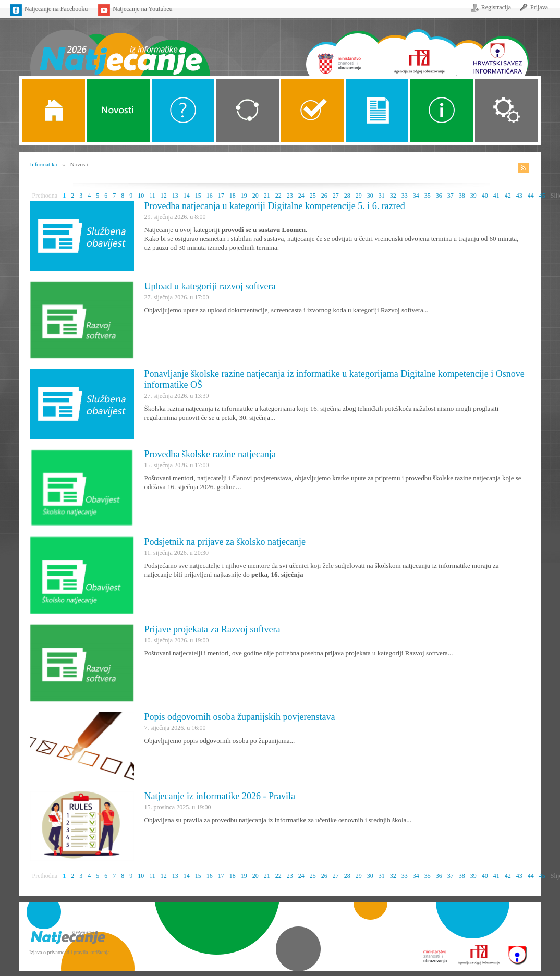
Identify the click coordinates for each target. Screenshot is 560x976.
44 (531, 196)
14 (187, 196)
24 (301, 196)
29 (359, 196)
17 (221, 196)
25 (313, 196)
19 (244, 196)
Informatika (44, 164)
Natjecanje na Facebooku (56, 9)
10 (141, 196)
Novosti (118, 111)
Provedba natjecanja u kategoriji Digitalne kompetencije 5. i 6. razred (275, 206)
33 (405, 196)
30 (370, 196)
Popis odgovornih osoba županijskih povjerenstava (240, 717)
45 (542, 196)
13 (175, 196)
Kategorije (248, 111)
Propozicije (377, 111)
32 (393, 196)
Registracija (496, 7)
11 (152, 196)
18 (233, 196)
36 (439, 196)
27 (336, 196)
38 (462, 196)
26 (324, 196)
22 (278, 196)
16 (210, 196)
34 (416, 196)
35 (428, 196)
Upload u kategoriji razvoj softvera (210, 286)
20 (255, 196)
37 (451, 196)
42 (508, 196)
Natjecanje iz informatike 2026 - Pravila (220, 796)
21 (267, 196)
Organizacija (506, 111)
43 (519, 196)
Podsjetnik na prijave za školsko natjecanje (225, 542)
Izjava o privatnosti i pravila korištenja (70, 952)
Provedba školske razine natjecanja (210, 454)
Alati (442, 111)
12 (164, 196)
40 (485, 196)
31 (382, 196)
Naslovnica (120, 46)
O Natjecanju (183, 111)
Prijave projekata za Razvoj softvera (212, 629)
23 (290, 196)
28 (347, 196)
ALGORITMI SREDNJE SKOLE (312, 111)
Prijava (539, 7)
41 (496, 196)
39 (473, 196)
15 (198, 196)
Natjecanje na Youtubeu (142, 9)
